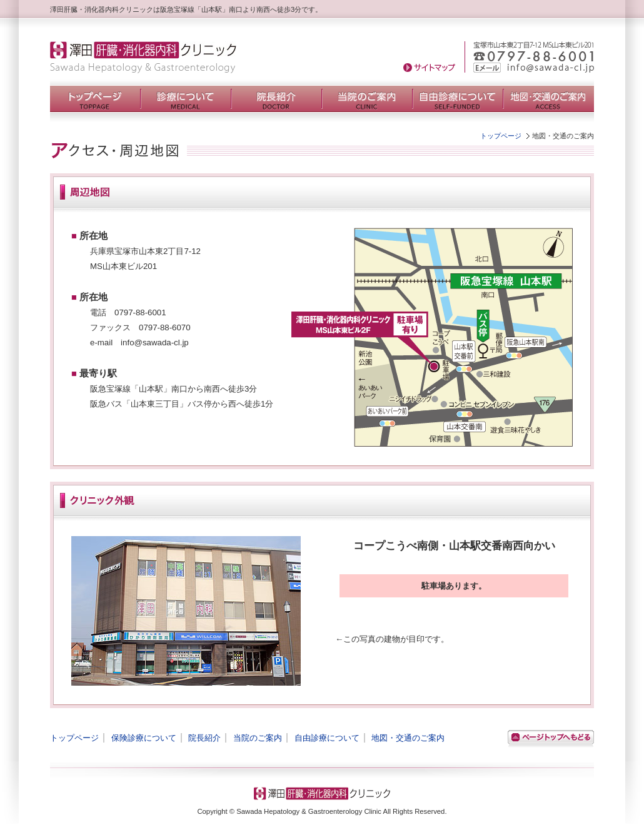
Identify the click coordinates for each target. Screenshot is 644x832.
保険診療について (144, 738)
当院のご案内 (258, 738)
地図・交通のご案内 (408, 738)
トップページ (501, 136)
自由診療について (327, 738)
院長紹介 (204, 738)
